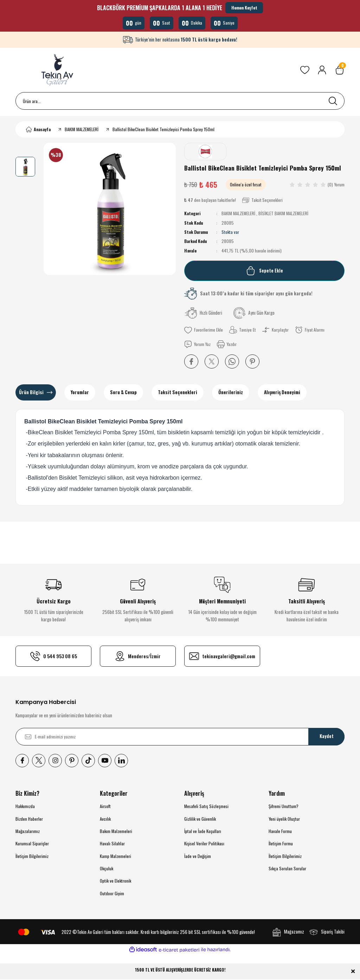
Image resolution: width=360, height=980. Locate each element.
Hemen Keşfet (244, 8)
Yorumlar (80, 393)
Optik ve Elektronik (115, 881)
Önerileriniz (231, 393)
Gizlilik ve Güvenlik (200, 819)
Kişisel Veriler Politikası (204, 844)
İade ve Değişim (198, 856)
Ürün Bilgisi (31, 393)
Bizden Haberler (29, 819)
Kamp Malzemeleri (115, 856)
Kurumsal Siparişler (32, 844)
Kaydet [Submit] (327, 737)
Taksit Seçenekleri (178, 393)
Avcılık (105, 819)
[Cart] (340, 71)
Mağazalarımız (28, 832)
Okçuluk (107, 869)
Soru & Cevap (123, 393)
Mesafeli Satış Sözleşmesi (206, 807)
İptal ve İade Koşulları (203, 832)
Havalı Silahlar (112, 844)
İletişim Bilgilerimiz (32, 856)
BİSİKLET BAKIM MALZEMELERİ (283, 214)
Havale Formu (280, 832)
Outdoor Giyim (112, 894)
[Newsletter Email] (180, 737)
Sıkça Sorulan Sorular (287, 869)
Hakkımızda (25, 807)
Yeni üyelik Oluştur (284, 819)
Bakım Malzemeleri (116, 832)
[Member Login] (322, 71)
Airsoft (105, 807)
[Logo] (58, 71)
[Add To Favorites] (204, 331)
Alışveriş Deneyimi (282, 393)
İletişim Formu (281, 844)
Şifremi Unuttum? (284, 807)
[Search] (180, 102)
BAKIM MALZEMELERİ (238, 214)
